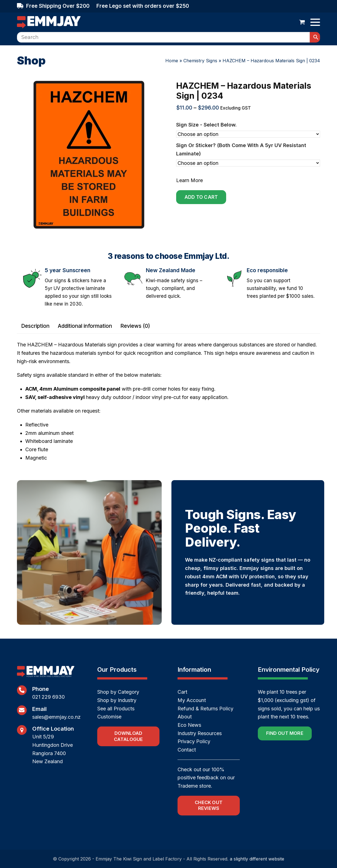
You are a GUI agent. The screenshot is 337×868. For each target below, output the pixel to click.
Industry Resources (200, 733)
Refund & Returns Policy (205, 709)
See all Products (116, 709)
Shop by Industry (117, 700)
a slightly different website (257, 859)
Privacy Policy (194, 741)
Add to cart (201, 197)
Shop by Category (118, 692)
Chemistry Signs (200, 61)
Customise (109, 717)
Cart (182, 692)
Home (172, 61)
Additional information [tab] (85, 326)
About (185, 717)
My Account (192, 700)
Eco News (189, 725)
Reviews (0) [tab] (135, 326)
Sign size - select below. (206, 125)
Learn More (189, 180)
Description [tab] (35, 326)
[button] (302, 22)
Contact (187, 750)
